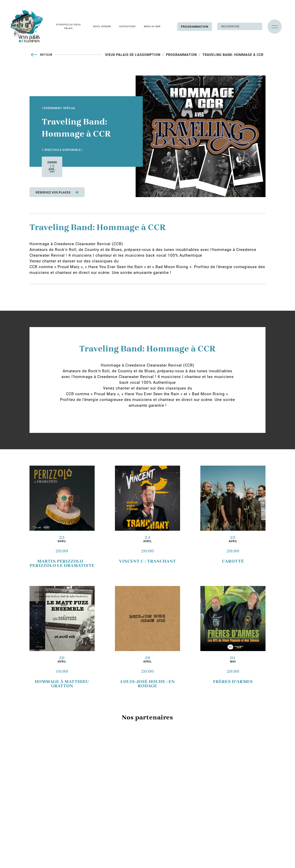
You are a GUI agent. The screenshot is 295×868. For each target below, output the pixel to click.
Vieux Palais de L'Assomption (133, 55)
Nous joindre (102, 27)
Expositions (128, 27)
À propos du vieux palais (69, 27)
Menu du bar (152, 27)
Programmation (194, 27)
